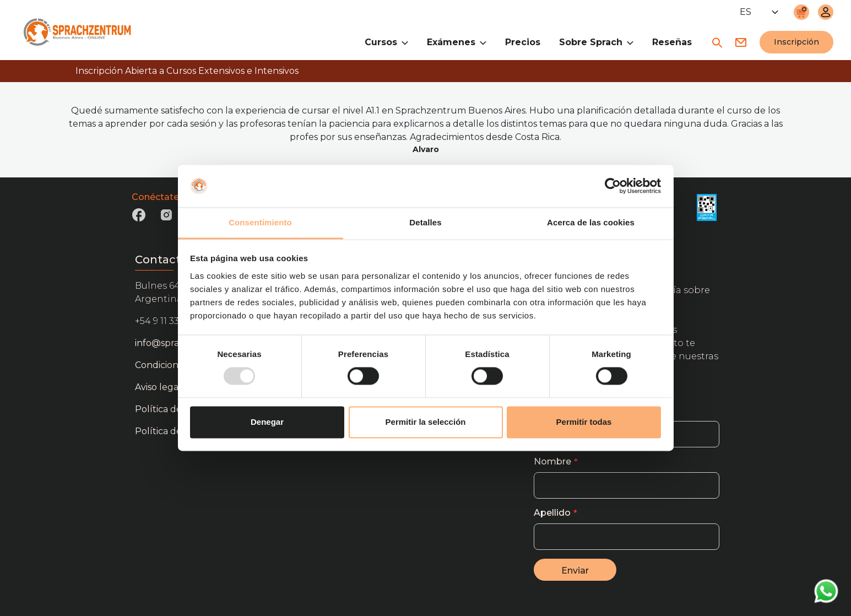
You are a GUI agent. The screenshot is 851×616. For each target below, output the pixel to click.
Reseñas (672, 42)
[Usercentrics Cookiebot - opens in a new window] (613, 186)
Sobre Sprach (596, 42)
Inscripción (796, 42)
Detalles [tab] (425, 222)
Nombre (552, 461)
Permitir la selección (426, 422)
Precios (523, 42)
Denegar (267, 422)
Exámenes (457, 42)
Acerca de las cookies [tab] (591, 222)
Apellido (552, 513)
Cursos (386, 42)
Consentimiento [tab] (260, 222)
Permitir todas (584, 422)
